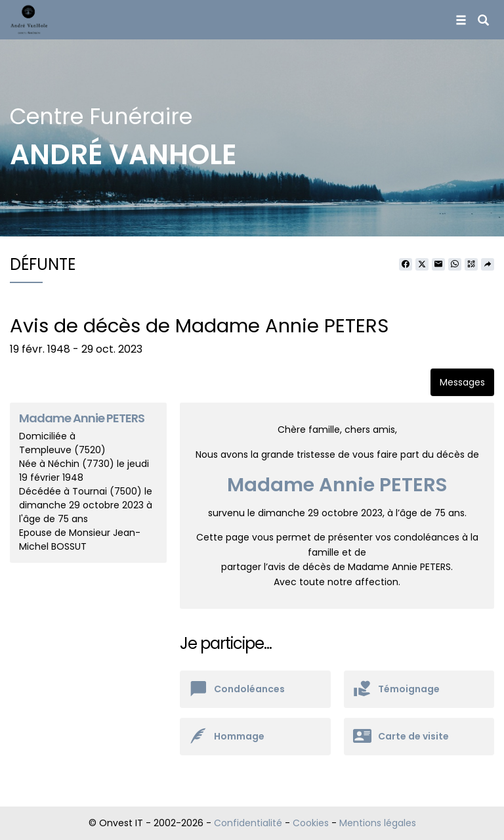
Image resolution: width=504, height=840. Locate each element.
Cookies (311, 823)
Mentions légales (378, 823)
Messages (462, 382)
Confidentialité (248, 823)
